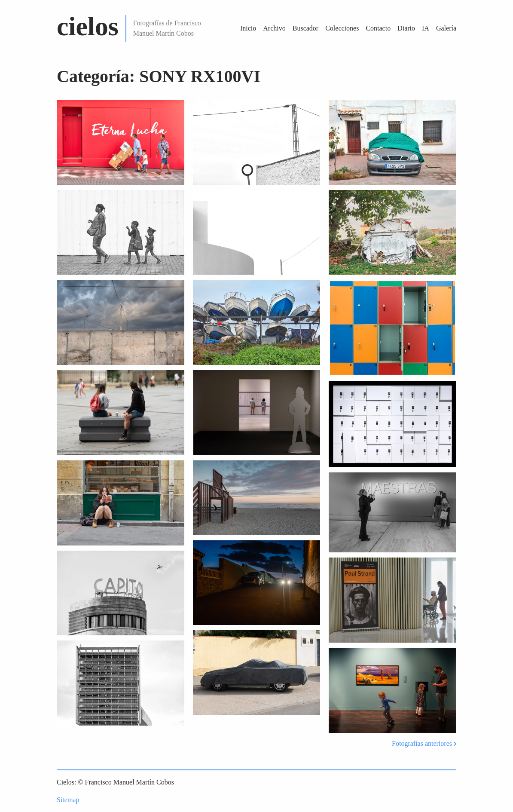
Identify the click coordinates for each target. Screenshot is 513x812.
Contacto (378, 28)
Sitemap (68, 800)
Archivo (274, 28)
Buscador (305, 28)
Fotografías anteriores (424, 743)
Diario (406, 28)
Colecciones (342, 28)
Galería (446, 28)
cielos (88, 26)
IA (426, 28)
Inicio (248, 28)
